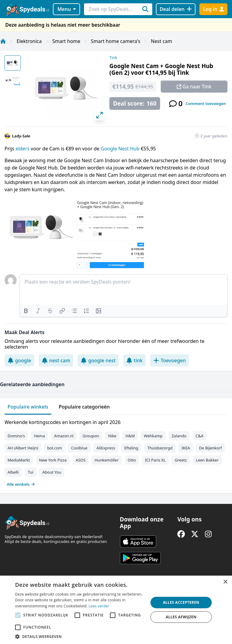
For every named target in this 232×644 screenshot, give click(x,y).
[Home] (3, 41)
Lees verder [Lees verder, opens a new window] (99, 606)
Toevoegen (169, 360)
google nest (98, 360)
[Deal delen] (176, 9)
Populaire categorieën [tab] (84, 407)
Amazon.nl (64, 436)
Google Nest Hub (121, 149)
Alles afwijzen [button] (181, 617)
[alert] (116, 610)
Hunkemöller (106, 460)
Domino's (16, 436)
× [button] (225, 582)
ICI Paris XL (155, 460)
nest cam (56, 360)
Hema (39, 436)
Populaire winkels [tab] (28, 407)
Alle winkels (21, 484)
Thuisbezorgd (160, 448)
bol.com (55, 448)
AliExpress (106, 448)
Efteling (131, 448)
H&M (130, 436)
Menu (67, 9)
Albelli (13, 472)
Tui (31, 472)
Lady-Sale (21, 136)
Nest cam (161, 41)
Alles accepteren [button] (181, 602)
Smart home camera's (116, 41)
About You (52, 472)
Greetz (181, 460)
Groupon (91, 436)
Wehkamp (153, 436)
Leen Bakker (207, 460)
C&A (199, 436)
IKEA (186, 448)
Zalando (179, 436)
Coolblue (79, 448)
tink (134, 360)
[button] (80, 636)
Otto (132, 460)
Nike (112, 436)
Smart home (66, 41)
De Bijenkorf (210, 448)
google (19, 360)
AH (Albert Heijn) (23, 448)
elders (23, 149)
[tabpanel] (116, 452)
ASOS (81, 460)
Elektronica (29, 41)
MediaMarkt (19, 460)
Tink (113, 57)
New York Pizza (53, 460)
